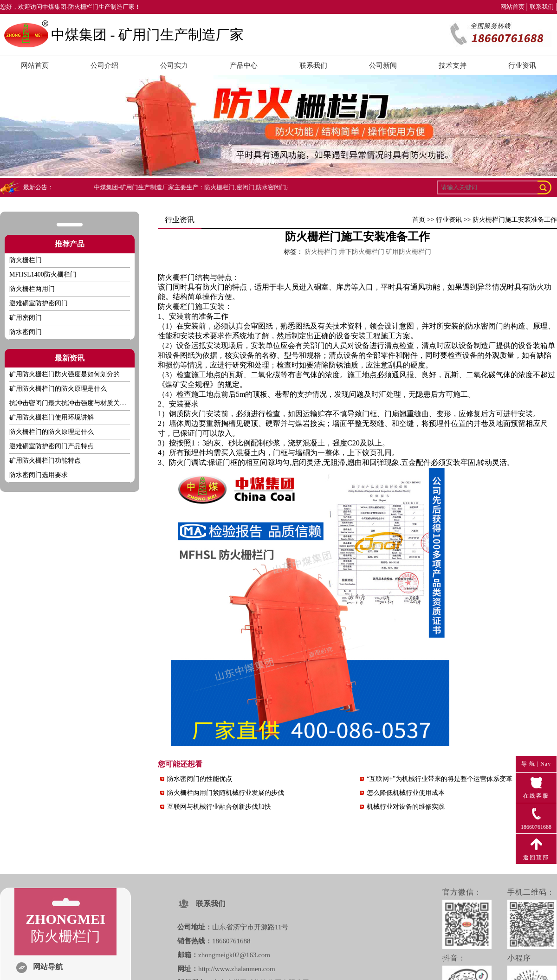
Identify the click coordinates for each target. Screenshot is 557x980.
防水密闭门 (26, 332)
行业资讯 (522, 65)
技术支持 (453, 65)
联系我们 (542, 7)
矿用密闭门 (26, 318)
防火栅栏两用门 (32, 289)
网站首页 (512, 7)
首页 (419, 220)
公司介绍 (104, 65)
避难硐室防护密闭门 (39, 303)
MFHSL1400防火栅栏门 (43, 274)
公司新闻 (383, 65)
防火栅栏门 (176, 306)
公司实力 (174, 65)
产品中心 (244, 65)
